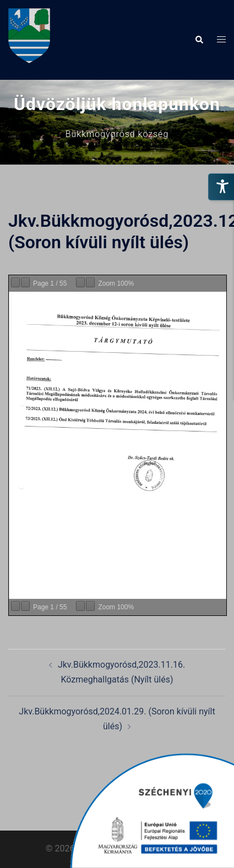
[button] (199, 40)
